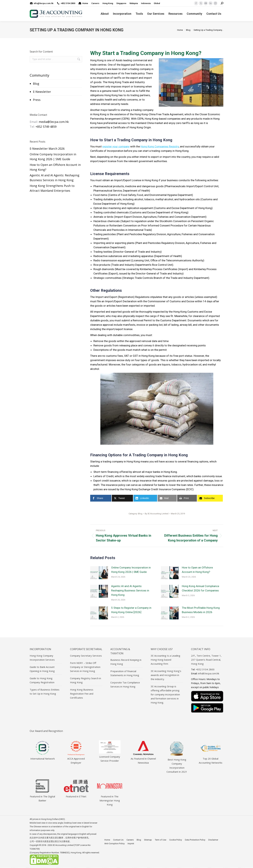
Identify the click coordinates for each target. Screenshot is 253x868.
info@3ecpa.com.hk (44, 3)
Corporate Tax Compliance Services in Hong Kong (125, 684)
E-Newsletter (42, 92)
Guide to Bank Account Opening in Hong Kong (42, 669)
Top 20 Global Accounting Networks (211, 759)
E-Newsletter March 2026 (47, 149)
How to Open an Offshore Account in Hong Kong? (197, 570)
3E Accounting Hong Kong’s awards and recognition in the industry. (166, 675)
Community (39, 75)
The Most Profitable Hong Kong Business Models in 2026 (201, 610)
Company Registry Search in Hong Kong (86, 680)
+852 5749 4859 (46, 127)
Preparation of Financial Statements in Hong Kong (125, 673)
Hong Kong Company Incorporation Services (42, 658)
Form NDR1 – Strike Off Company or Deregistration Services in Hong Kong (85, 667)
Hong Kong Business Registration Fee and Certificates (82, 694)
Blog (36, 84)
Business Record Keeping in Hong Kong (126, 662)
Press (37, 100)
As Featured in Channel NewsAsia (143, 759)
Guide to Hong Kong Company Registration (42, 680)
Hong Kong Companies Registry (160, 146)
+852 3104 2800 (68, 3)
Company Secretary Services (86, 656)
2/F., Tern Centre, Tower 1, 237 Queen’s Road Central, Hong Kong (206, 660)
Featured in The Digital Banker (42, 796)
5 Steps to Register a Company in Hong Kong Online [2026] (131, 610)
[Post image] (99, 573)
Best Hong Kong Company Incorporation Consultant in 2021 (177, 764)
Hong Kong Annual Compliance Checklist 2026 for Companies (200, 588)
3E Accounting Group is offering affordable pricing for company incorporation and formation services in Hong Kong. (165, 694)
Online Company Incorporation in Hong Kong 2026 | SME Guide (131, 570)
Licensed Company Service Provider (110, 757)
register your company (116, 146)
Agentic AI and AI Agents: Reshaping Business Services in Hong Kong (130, 590)
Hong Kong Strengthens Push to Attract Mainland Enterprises (52, 188)
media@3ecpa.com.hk (54, 122)
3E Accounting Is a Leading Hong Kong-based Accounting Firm (165, 660)
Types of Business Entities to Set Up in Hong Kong (45, 692)
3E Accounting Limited (63, 845)
